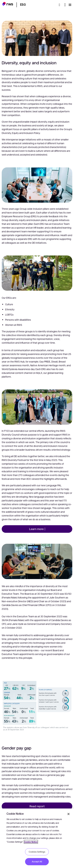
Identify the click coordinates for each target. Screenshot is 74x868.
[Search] (60, 5)
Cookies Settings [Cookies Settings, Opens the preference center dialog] (37, 852)
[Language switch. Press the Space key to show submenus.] (65, 5)
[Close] (69, 814)
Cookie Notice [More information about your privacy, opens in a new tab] (31, 842)
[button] (8, 4)
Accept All (37, 861)
